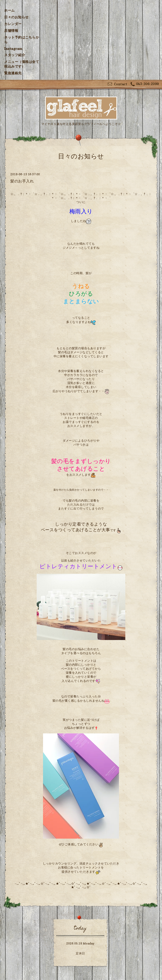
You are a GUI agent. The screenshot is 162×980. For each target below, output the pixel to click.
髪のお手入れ (22, 181)
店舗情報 (11, 31)
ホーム (9, 10)
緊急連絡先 (13, 73)
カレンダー (13, 24)
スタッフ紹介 (15, 55)
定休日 (80, 953)
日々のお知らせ (16, 17)
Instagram (13, 49)
